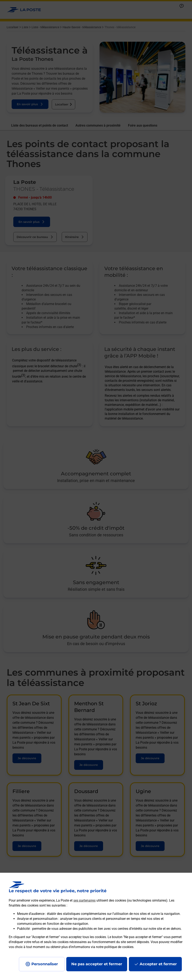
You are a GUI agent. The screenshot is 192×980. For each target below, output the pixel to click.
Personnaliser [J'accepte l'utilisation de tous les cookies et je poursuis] (45, 964)
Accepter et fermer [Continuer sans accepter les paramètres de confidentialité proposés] (158, 964)
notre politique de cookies (115, 947)
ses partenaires (84, 900)
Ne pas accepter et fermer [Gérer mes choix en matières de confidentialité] (97, 964)
